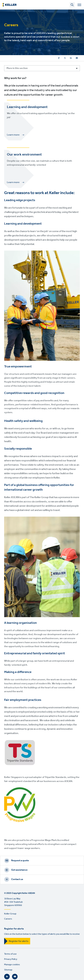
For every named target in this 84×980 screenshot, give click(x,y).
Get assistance (19, 870)
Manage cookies (12, 965)
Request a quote (20, 861)
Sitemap (8, 970)
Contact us (17, 879)
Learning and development (27, 107)
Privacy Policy (11, 959)
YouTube (15, 977)
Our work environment (24, 155)
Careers (8, 919)
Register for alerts (19, 941)
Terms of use (10, 954)
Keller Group (10, 914)
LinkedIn (7, 977)
